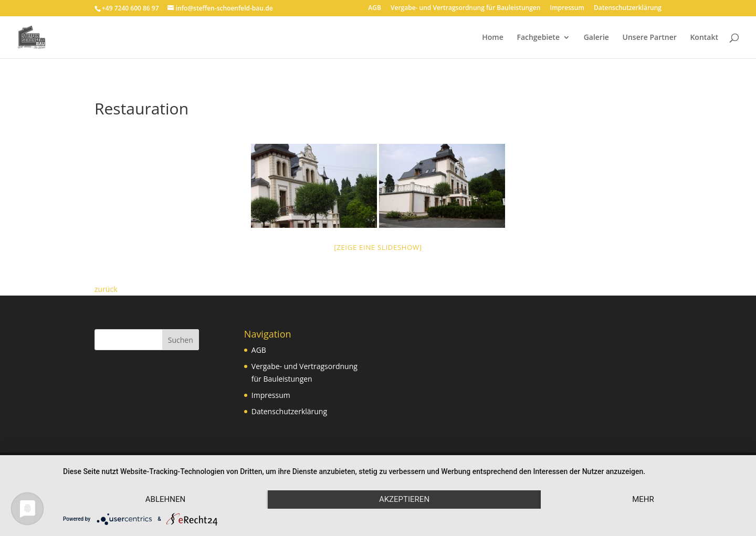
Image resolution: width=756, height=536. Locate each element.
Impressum (567, 8)
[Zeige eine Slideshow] (378, 247)
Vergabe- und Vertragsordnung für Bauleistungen (465, 8)
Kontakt (704, 38)
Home (493, 38)
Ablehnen (165, 499)
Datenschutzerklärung (628, 8)
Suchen (181, 340)
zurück (106, 289)
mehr (643, 499)
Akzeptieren (404, 499)
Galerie (596, 38)
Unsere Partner (650, 38)
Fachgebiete (538, 38)
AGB (375, 8)
